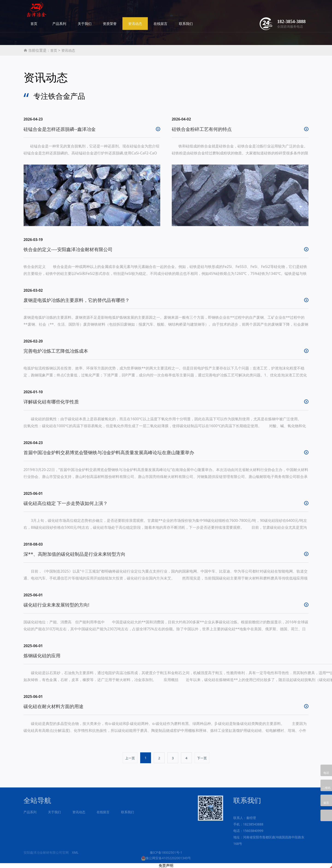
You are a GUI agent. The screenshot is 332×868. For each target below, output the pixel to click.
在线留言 (213, 12)
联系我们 (238, 12)
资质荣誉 (162, 12)
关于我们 (137, 12)
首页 (86, 12)
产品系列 (112, 12)
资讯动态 (188, 12)
